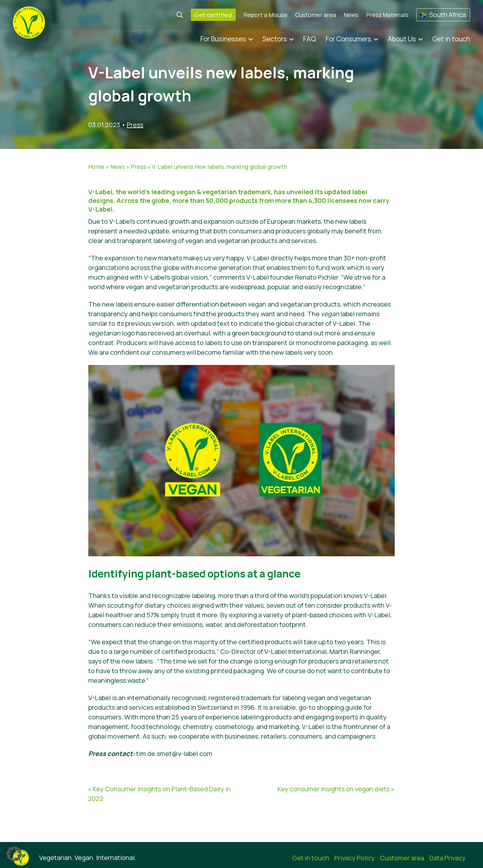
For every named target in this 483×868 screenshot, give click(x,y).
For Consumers (348, 39)
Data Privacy (448, 858)
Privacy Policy (355, 858)
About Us (402, 39)
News (351, 15)
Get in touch (451, 39)
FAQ (310, 39)
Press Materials (387, 15)
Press (135, 125)
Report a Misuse (265, 15)
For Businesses (223, 39)
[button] (14, 854)
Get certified (213, 15)
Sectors (275, 39)
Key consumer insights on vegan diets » (336, 789)
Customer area (316, 15)
